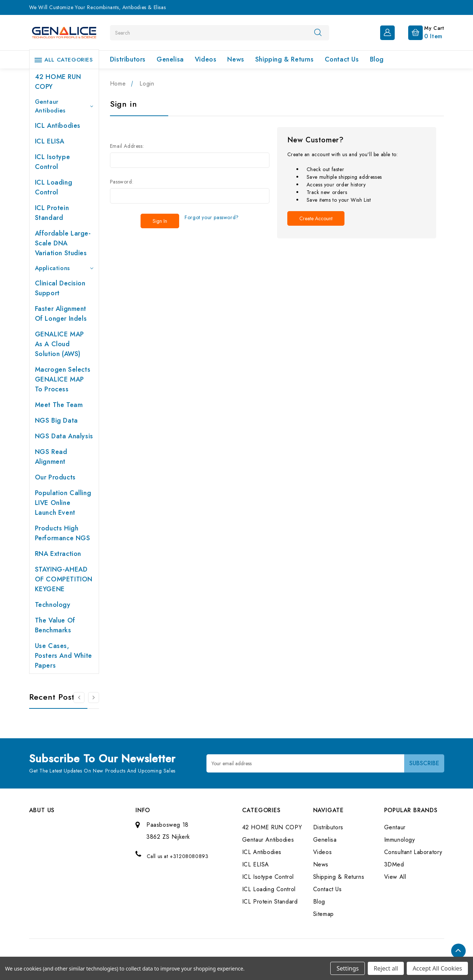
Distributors (128, 59)
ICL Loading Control (54, 187)
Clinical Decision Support (60, 288)
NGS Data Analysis (64, 436)
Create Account (316, 218)
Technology (53, 605)
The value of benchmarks (55, 625)
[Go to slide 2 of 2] (79, 698)
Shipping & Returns (285, 59)
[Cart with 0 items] (420, 32)
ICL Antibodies (58, 126)
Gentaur (395, 827)
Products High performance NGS (63, 533)
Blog (377, 59)
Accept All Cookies (437, 968)
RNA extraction (58, 554)
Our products (55, 477)
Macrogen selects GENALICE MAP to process (63, 379)
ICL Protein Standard (52, 213)
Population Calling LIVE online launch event (63, 503)
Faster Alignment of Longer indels (61, 314)
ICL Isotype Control (53, 162)
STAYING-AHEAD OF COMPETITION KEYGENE (64, 579)
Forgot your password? (212, 217)
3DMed (394, 864)
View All (395, 877)
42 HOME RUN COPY (58, 82)
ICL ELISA (50, 141)
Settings (348, 968)
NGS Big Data (56, 420)
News (236, 59)
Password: (122, 182)
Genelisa (170, 59)
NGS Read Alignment (51, 457)
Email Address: (127, 146)
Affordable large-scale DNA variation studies (63, 243)
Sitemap (324, 914)
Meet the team (59, 405)
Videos (206, 59)
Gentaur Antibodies (64, 106)
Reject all (386, 968)
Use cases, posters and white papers (64, 656)
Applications (64, 268)
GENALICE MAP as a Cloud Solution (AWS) (60, 344)
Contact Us (342, 59)
